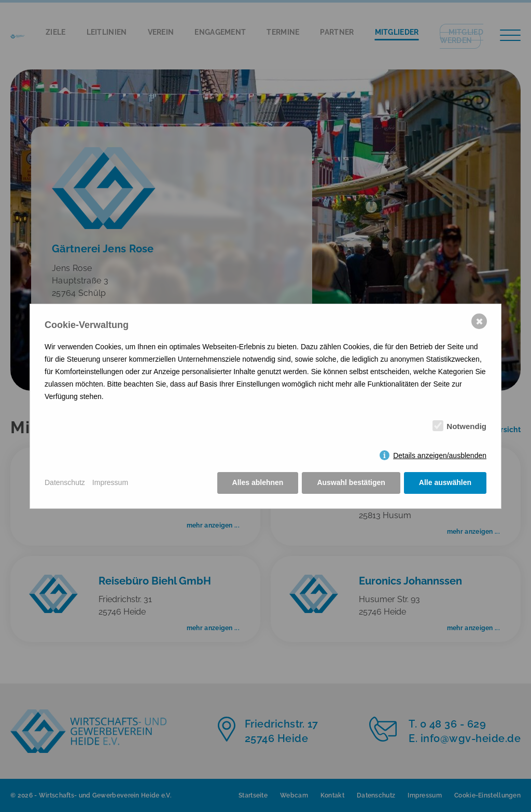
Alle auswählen (445, 482)
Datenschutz (65, 482)
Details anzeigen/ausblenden (440, 455)
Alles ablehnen (258, 482)
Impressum (110, 482)
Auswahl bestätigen (351, 482)
